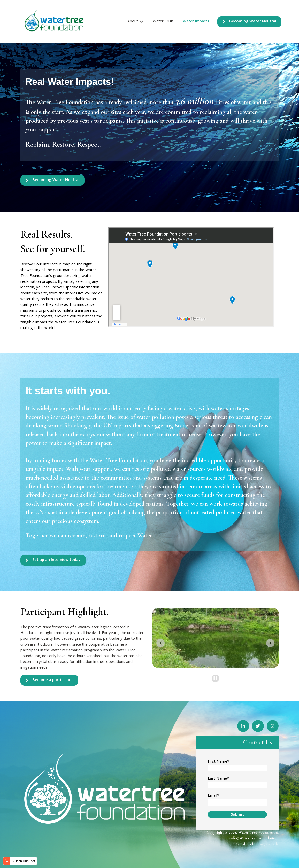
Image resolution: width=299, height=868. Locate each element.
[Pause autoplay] (215, 678)
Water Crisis (163, 22)
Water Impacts (196, 22)
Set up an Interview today (53, 560)
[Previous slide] (160, 643)
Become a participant (49, 680)
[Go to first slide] (270, 643)
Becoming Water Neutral (249, 22)
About (133, 22)
